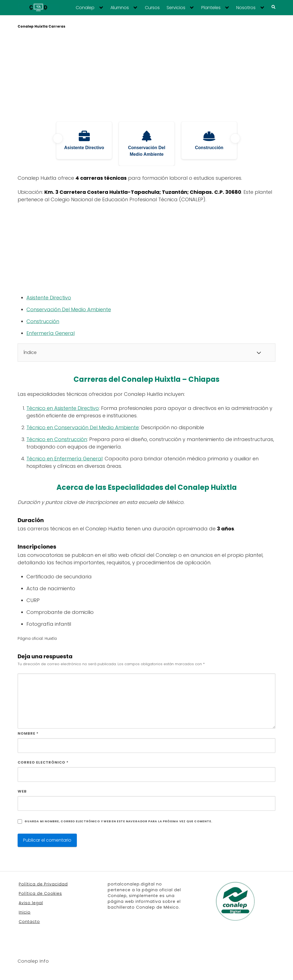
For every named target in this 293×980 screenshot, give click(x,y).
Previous (58, 138)
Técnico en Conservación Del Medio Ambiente (83, 427)
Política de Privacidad (43, 884)
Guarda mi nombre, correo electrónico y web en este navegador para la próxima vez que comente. (118, 821)
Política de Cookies (40, 893)
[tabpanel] (84, 140)
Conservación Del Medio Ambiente (69, 309)
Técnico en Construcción (57, 439)
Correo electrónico (43, 762)
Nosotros (246, 8)
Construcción (43, 321)
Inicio (25, 912)
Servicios (176, 8)
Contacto (29, 922)
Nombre (28, 733)
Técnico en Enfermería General (64, 459)
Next (235, 138)
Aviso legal (31, 903)
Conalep (85, 8)
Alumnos (120, 8)
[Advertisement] (146, 76)
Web (22, 791)
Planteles (211, 8)
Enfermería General (51, 333)
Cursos (152, 8)
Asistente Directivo (49, 298)
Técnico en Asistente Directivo (63, 408)
